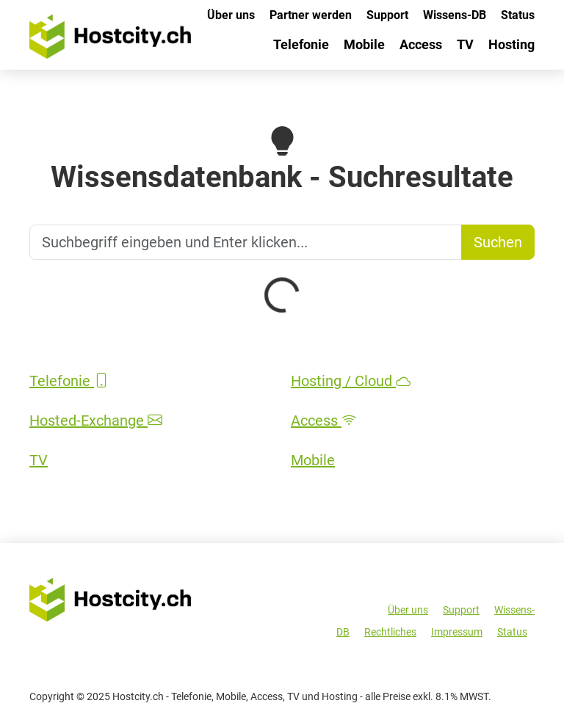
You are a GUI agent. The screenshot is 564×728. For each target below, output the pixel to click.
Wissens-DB (455, 15)
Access (421, 44)
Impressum (457, 632)
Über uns (231, 15)
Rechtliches (390, 632)
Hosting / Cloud (351, 381)
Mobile (364, 44)
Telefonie (301, 44)
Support (387, 15)
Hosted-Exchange (96, 421)
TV (465, 44)
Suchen (498, 242)
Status (518, 15)
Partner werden (311, 15)
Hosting (511, 44)
